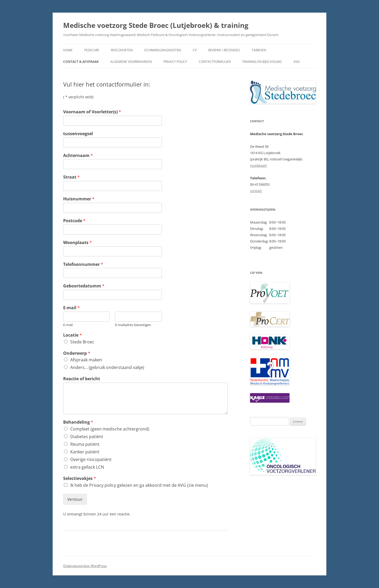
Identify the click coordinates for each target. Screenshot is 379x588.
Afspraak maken (86, 360)
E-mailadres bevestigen (133, 325)
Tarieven (259, 50)
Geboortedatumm (84, 286)
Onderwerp (77, 353)
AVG (297, 62)
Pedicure (92, 50)
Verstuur (75, 499)
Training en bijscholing (262, 62)
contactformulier (215, 62)
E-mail (71, 308)
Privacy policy (175, 62)
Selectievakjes (80, 478)
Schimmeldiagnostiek (163, 50)
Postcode (74, 221)
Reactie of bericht (82, 379)
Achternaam (78, 156)
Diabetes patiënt (87, 437)
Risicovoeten (122, 50)
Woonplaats (78, 243)
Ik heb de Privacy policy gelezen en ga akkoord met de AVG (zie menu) (139, 485)
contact (256, 191)
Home (68, 50)
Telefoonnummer (83, 264)
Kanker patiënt (85, 452)
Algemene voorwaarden (131, 62)
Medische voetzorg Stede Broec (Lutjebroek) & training (156, 25)
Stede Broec (82, 342)
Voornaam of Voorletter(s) (92, 112)
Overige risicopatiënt (91, 459)
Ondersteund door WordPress (85, 566)
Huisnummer (79, 199)
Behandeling (78, 422)
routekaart (258, 165)
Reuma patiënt (85, 444)
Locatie (73, 335)
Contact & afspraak (81, 62)
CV (195, 50)
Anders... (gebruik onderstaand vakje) (107, 367)
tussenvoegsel (78, 134)
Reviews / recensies (224, 50)
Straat (71, 177)
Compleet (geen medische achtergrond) (110, 429)
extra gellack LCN (87, 467)
